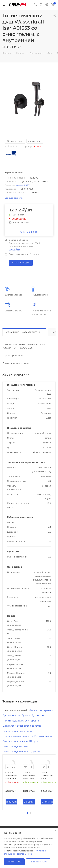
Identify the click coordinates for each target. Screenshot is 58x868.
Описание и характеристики (24, 332)
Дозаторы (38, 715)
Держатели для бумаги (16, 715)
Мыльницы (35, 710)
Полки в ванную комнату (18, 736)
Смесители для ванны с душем (21, 752)
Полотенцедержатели (16, 721)
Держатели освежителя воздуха (22, 726)
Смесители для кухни (15, 746)
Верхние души (43, 736)
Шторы (33, 741)
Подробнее (15, 249)
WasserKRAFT (23, 185)
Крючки (48, 710)
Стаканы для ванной (15, 710)
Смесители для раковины (18, 731)
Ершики (35, 721)
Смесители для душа (15, 741)
